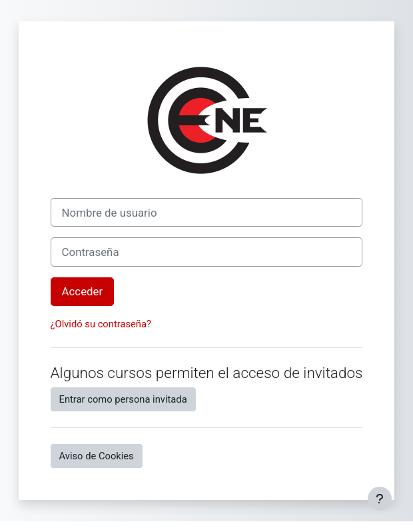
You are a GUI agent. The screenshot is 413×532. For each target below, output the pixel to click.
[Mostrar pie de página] (380, 499)
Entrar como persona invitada (123, 399)
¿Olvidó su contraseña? (101, 324)
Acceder (83, 291)
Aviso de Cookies (97, 456)
